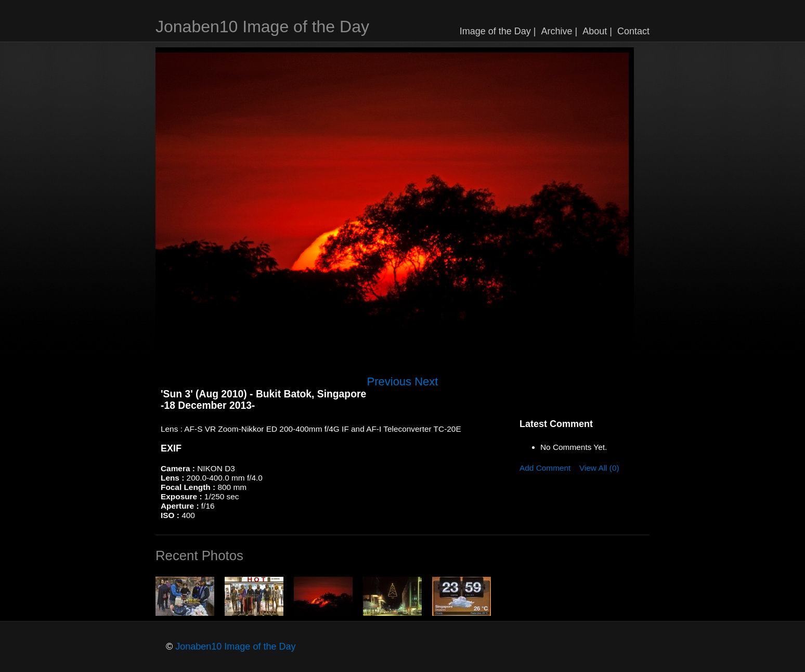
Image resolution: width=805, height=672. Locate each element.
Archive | (560, 31)
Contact (633, 31)
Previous (389, 382)
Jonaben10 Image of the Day (262, 27)
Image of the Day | (498, 31)
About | (597, 31)
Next (426, 382)
